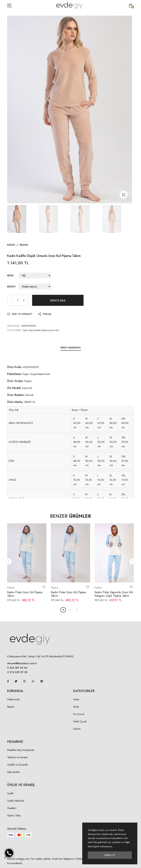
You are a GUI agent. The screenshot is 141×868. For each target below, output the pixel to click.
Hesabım (12, 808)
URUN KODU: (14, 326)
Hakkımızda (13, 699)
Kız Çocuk (79, 714)
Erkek (76, 707)
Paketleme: (14, 374)
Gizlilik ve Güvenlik (17, 765)
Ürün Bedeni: (16, 395)
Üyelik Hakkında (16, 801)
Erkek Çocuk (80, 721)
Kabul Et (110, 855)
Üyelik (10, 793)
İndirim (77, 729)
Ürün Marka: (15, 402)
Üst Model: (14, 388)
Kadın (11, 245)
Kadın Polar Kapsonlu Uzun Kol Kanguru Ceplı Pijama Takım (114, 594)
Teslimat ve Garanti (17, 757)
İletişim (11, 707)
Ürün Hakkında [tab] (70, 348)
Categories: (15, 330)
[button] (9, 562)
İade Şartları (14, 772)
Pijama (24, 245)
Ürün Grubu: (15, 381)
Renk (10, 275)
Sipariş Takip (14, 815)
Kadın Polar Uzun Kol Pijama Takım (25, 594)
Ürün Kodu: (15, 367)
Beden (11, 287)
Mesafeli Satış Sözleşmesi (21, 750)
